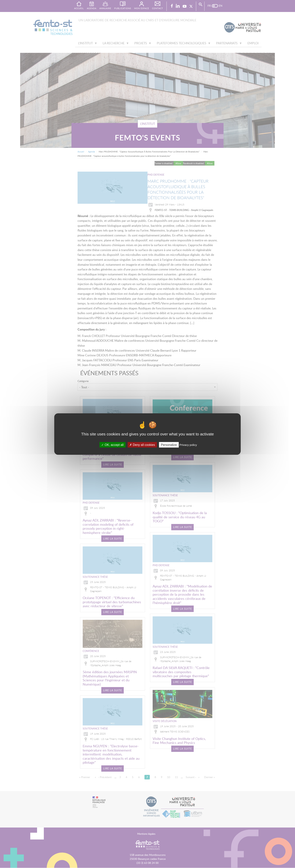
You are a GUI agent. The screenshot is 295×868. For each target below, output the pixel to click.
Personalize (169, 445)
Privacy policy (188, 445)
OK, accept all (112, 445)
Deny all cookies (142, 445)
